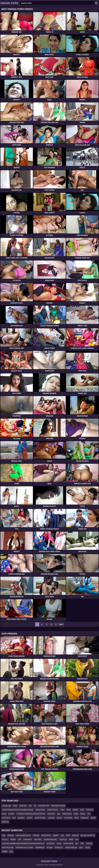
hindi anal (23, 806)
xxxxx (15, 806)
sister (62, 810)
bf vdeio (50, 847)
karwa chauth (68, 843)
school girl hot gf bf (58, 806)
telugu (83, 814)
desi (14, 818)
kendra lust (59, 847)
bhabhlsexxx (40, 847)
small (68, 835)
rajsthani (36, 835)
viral (20, 839)
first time (90, 810)
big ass (59, 818)
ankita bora (6, 818)
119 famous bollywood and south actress (31, 814)
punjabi (11, 814)
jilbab (71, 839)
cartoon (30, 818)
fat (35, 806)
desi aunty (38, 839)
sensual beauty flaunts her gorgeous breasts (18, 810)
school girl (63, 839)
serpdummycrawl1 (50, 839)
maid (76, 818)
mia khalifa (68, 818)
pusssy (93, 818)
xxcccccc (5, 839)
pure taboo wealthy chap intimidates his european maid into (23, 843)
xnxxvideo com (44, 806)
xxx (30, 806)
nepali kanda (67, 814)
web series (51, 814)
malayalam (84, 818)
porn (81, 847)
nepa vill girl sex (8, 847)
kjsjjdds (56, 835)
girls (11, 851)
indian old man (53, 810)
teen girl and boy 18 (88, 835)
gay (59, 814)
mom (82, 810)
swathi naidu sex (71, 847)
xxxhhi (88, 847)
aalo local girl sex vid (23, 835)
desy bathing (46, 835)
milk (82, 843)
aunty (4, 814)
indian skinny (40, 810)
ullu (89, 814)
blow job (75, 835)
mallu (76, 814)
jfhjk (4, 835)
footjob (13, 839)
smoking (89, 843)
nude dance (28, 839)
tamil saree (51, 843)
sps (77, 843)
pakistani (21, 818)
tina (77, 839)
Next (61, 624)
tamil (69, 810)
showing (11, 835)
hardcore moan (40, 818)
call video (51, 818)
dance (59, 843)
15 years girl (6, 806)
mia (62, 835)
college (75, 810)
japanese (5, 822)
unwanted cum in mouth (24, 847)
